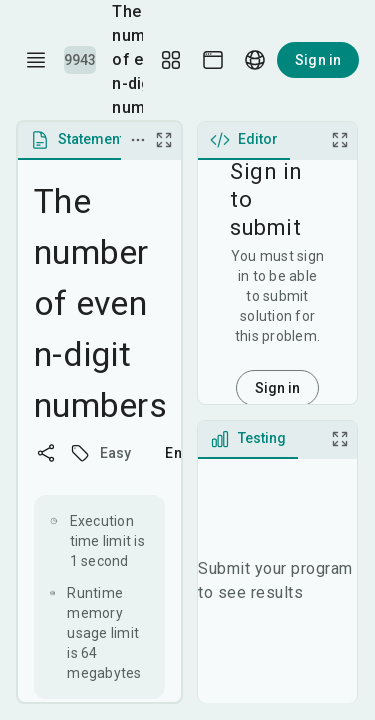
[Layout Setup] (171, 60)
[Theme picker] (213, 60)
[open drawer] (36, 60)
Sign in (318, 60)
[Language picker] (255, 60)
